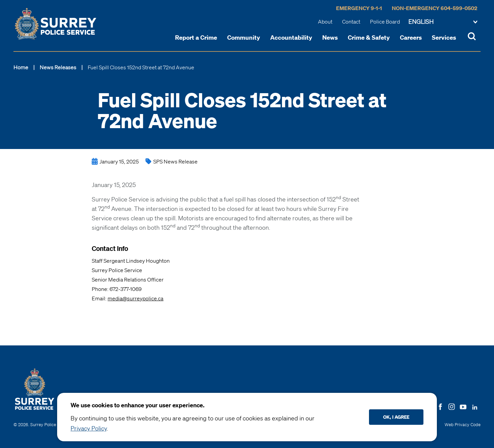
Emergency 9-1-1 (359, 8)
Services (444, 37)
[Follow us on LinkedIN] (475, 406)
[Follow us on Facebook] (440, 406)
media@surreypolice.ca (135, 298)
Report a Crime (196, 37)
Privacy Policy (89, 428)
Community (244, 37)
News (330, 37)
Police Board (385, 22)
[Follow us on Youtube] (463, 406)
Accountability (291, 37)
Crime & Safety (369, 37)
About (325, 22)
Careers (411, 37)
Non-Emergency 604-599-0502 (435, 8)
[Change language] (443, 22)
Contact (351, 22)
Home (21, 67)
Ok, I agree (396, 417)
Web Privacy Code (463, 425)
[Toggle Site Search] (472, 37)
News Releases (58, 67)
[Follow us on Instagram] (452, 406)
